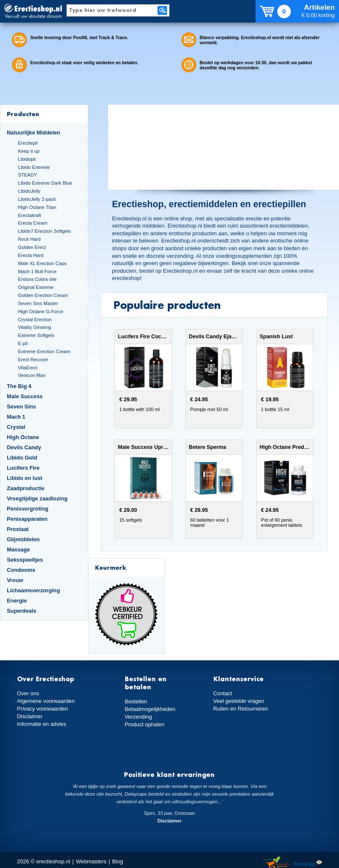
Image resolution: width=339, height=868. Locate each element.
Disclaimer (30, 716)
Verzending (138, 717)
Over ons (28, 693)
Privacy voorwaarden (43, 709)
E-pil (23, 343)
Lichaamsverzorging (33, 590)
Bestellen (136, 701)
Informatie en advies (42, 724)
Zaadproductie (26, 488)
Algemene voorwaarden (46, 701)
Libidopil (27, 159)
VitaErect (27, 368)
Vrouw (15, 580)
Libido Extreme (34, 167)
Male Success (25, 396)
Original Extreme (36, 287)
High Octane (23, 437)
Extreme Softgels (36, 335)
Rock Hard (29, 239)
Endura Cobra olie (37, 279)
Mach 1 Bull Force (37, 271)
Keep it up (29, 151)
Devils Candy (24, 447)
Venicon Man (32, 375)
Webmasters (91, 861)
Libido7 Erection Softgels (44, 231)
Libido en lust (24, 478)
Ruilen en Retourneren (241, 709)
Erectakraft (29, 215)
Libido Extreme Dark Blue (45, 183)
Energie (17, 601)
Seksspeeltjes (25, 560)
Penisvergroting (28, 509)
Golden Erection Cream (43, 295)
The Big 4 (19, 386)
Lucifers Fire (23, 468)
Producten (23, 114)
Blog (118, 861)
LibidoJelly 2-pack (37, 199)
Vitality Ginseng (34, 327)
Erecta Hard (31, 255)
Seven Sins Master (38, 303)
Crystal (16, 427)
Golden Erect (32, 247)
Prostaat (18, 529)
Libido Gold (22, 458)
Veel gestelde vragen (239, 701)
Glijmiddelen (23, 539)
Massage (18, 550)
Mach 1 (16, 417)
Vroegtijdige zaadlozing (37, 498)
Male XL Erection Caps (42, 263)
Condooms (21, 570)
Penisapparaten (27, 519)
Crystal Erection (35, 320)
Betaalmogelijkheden (150, 709)
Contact (223, 693)
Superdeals (22, 611)
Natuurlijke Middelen (33, 133)
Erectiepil (28, 143)
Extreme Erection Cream (44, 351)
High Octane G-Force (41, 311)
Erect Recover (33, 360)
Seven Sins (21, 407)
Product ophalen (145, 724)
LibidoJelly (29, 191)
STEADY (27, 175)
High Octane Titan (37, 207)
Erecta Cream (33, 223)
